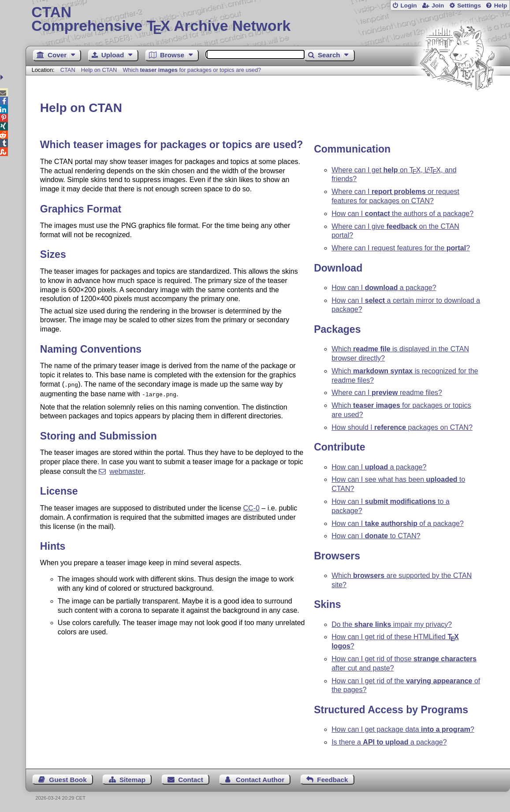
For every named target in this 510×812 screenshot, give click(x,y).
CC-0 (251, 506)
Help (501, 6)
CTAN (68, 70)
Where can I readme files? (387, 393)
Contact (191, 780)
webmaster (126, 470)
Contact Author (260, 780)
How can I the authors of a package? (402, 214)
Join (438, 6)
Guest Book (68, 780)
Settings (469, 6)
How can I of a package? (398, 523)
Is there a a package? (389, 742)
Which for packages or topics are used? (192, 70)
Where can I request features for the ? (401, 248)
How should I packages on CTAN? (402, 427)
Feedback (332, 780)
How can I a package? (384, 288)
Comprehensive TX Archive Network (268, 20)
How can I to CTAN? (376, 536)
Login (408, 6)
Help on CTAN (99, 70)
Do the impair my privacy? (392, 624)
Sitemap (132, 780)
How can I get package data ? (403, 729)
